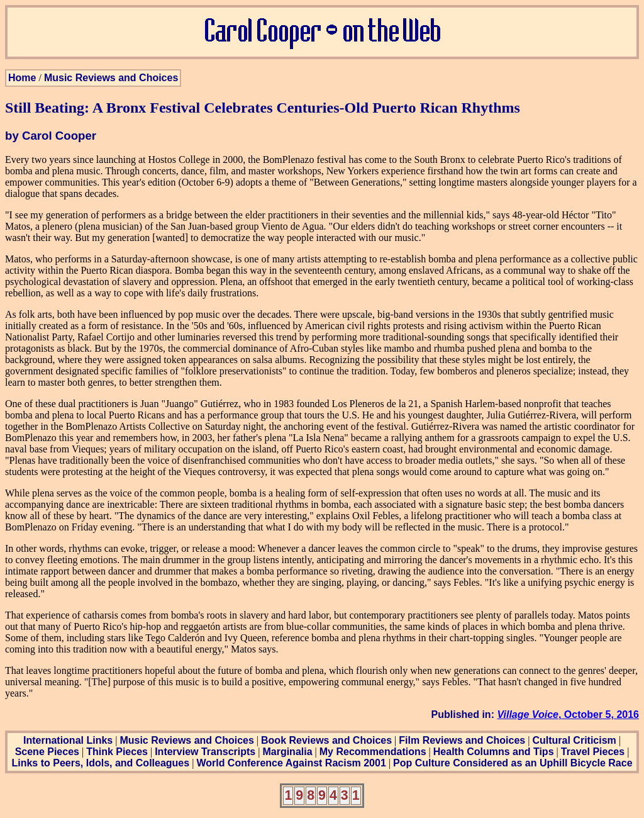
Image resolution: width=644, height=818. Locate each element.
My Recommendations (373, 752)
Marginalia (287, 752)
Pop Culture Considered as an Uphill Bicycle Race (513, 763)
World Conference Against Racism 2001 (291, 763)
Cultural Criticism (574, 740)
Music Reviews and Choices (111, 78)
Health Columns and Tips (494, 752)
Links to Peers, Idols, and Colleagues (100, 763)
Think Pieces (117, 752)
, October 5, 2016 (568, 714)
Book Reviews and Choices (326, 740)
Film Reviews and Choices (462, 740)
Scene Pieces (47, 752)
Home (22, 78)
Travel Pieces (593, 752)
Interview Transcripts (205, 752)
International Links (68, 740)
